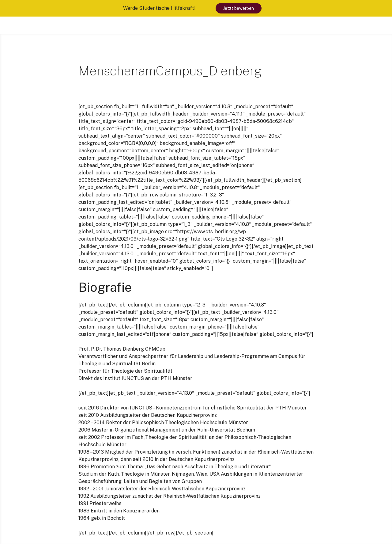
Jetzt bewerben (239, 8)
